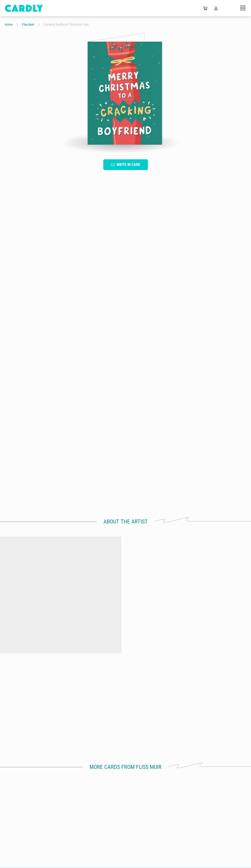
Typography (46, 351)
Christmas (113, 351)
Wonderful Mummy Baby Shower (218, 643)
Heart (90, 351)
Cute (187, 351)
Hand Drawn (18, 351)
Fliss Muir (28, 24)
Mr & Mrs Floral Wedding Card (156, 643)
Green (70, 351)
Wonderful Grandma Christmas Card (33, 645)
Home (9, 24)
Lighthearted (140, 351)
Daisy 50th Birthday (95, 643)
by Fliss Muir (33, 652)
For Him (166, 351)
